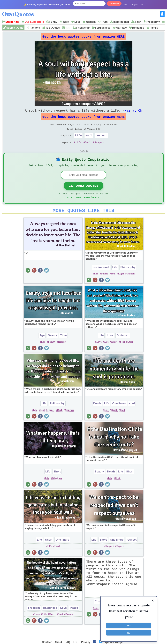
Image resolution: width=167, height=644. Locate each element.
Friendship (83, 28)
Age (42, 345)
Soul (88, 149)
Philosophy (153, 22)
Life (78, 141)
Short (57, 482)
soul (89, 141)
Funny (53, 22)
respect (101, 141)
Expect (120, 556)
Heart (114, 352)
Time (63, 345)
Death (97, 414)
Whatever (57, 488)
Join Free (114, 4)
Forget (51, 420)
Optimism (123, 345)
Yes (129, 625)
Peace (74, 618)
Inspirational (121, 22)
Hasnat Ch (133, 113)
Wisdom (91, 22)
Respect (100, 149)
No (129, 632)
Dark (60, 420)
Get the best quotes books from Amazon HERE (83, 37)
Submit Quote (15, 28)
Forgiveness (103, 28)
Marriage (121, 28)
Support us (12, 22)
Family (154, 28)
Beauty (52, 345)
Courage (70, 420)
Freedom (34, 618)
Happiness (50, 618)
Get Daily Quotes (83, 194)
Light (121, 284)
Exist (130, 352)
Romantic (138, 28)
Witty (66, 22)
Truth (104, 22)
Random (35, 28)
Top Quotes (53, 28)
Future (105, 284)
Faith (138, 22)
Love (77, 22)
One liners (119, 414)
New (68, 28)
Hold (57, 556)
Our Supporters (34, 22)
